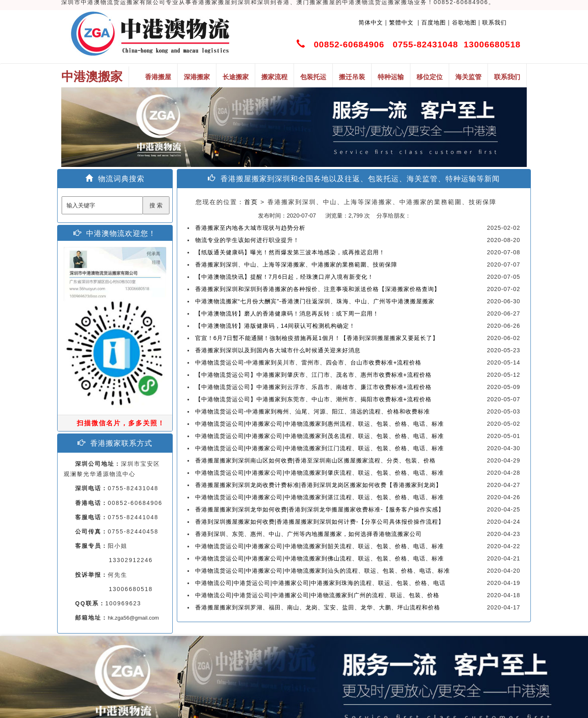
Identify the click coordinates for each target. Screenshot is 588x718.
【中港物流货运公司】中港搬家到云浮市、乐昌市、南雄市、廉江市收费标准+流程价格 (313, 387)
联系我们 (494, 22)
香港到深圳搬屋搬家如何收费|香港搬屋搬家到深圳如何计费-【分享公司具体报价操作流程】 (320, 522)
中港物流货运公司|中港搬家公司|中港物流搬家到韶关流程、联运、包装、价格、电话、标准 (320, 546)
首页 (251, 202)
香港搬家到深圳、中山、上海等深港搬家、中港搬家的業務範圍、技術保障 (296, 265)
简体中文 (371, 22)
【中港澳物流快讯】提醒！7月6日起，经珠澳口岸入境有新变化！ (285, 277)
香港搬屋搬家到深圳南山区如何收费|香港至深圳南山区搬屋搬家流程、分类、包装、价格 (316, 460)
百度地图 (434, 22)
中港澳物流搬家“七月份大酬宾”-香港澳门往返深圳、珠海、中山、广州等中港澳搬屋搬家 (315, 301)
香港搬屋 (158, 77)
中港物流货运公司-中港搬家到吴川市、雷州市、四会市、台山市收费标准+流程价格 (308, 362)
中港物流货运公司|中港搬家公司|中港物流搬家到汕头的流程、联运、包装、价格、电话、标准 (323, 571)
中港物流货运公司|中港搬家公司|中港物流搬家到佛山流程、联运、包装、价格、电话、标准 (320, 558)
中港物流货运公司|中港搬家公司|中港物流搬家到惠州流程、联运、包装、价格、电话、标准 (320, 424)
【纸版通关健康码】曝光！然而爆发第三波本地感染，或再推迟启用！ (290, 252)
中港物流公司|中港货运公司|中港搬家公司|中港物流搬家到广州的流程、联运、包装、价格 (317, 595)
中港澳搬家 (92, 77)
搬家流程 (274, 77)
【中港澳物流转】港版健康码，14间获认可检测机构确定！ (275, 326)
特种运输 (391, 77)
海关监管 (468, 77)
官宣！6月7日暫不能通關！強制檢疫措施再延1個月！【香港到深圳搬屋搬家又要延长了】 (317, 338)
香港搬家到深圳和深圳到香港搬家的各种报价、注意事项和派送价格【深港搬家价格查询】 (318, 289)
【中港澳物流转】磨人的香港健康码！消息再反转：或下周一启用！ (287, 313)
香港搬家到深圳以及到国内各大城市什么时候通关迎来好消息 (278, 350)
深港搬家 (197, 77)
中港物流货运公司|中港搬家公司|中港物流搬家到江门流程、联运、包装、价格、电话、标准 (320, 448)
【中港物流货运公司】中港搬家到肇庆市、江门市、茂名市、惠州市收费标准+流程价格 (313, 375)
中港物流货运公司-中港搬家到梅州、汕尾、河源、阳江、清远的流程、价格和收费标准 (313, 411)
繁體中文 (400, 22)
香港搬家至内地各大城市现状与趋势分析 (250, 228)
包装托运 (313, 77)
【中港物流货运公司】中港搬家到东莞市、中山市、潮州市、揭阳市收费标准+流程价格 (313, 399)
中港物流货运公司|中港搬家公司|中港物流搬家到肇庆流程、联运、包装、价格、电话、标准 (320, 473)
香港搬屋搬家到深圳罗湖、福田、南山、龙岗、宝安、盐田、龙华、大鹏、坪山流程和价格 (318, 607)
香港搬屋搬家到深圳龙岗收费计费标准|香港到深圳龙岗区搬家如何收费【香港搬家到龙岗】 (319, 485)
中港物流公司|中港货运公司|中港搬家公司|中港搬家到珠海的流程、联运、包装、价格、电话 (321, 583)
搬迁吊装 (352, 77)
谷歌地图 (464, 22)
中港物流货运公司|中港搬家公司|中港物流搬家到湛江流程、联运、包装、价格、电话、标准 (320, 497)
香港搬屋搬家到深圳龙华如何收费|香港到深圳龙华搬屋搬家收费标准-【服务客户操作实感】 (320, 509)
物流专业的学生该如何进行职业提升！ (247, 240)
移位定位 (430, 77)
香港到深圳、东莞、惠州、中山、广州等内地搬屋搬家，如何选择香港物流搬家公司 (308, 534)
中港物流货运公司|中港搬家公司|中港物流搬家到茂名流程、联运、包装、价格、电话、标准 (320, 436)
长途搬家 (236, 77)
